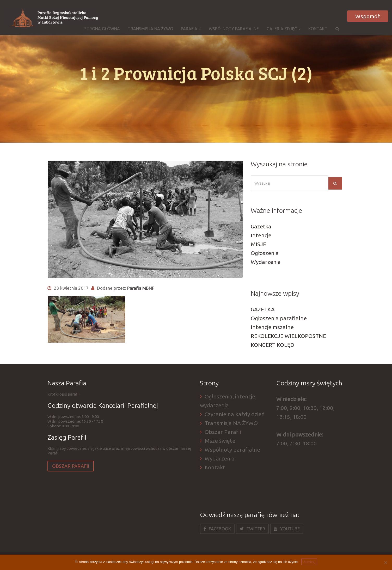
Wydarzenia (266, 262)
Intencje (261, 235)
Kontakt (318, 29)
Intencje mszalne (272, 327)
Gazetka (261, 226)
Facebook (217, 529)
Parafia (191, 29)
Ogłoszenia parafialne (279, 318)
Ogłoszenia (265, 253)
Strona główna (102, 29)
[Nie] (385, 562)
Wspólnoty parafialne (234, 29)
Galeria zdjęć (284, 29)
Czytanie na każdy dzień (235, 414)
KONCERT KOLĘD (272, 345)
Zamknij (309, 562)
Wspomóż (368, 16)
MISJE (258, 244)
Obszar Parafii (71, 466)
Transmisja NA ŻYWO (150, 29)
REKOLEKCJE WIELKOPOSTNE (288, 336)
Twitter (252, 529)
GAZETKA (263, 309)
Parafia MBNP (141, 288)
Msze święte (220, 441)
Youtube (287, 529)
